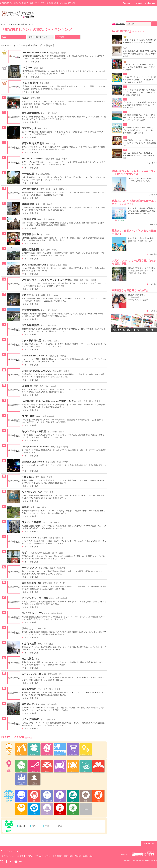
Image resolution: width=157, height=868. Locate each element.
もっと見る (153, 163)
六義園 (25, 507)
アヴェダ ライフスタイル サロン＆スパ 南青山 (47, 280)
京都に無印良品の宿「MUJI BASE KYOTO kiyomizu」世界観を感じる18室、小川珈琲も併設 (139, 54)
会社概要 (20, 856)
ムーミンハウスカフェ (34, 674)
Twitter (2, 862)
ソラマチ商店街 (30, 719)
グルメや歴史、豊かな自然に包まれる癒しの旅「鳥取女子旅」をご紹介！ (141, 241)
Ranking (128, 3)
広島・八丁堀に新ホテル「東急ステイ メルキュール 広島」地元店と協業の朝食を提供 (139, 156)
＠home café (29, 537)
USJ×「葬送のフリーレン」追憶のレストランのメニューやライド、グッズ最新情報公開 (139, 143)
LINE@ (21, 862)
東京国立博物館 (30, 310)
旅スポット (120, 24)
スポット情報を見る (32, 62)
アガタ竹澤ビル (30, 189)
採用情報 (58, 856)
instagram (11, 862)
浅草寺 (25, 98)
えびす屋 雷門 (30, 83)
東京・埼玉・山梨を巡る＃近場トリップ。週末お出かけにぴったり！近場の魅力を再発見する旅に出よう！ (141, 211)
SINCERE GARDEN (32, 159)
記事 (114, 24)
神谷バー (27, 68)
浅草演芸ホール (30, 234)
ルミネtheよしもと (32, 492)
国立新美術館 (29, 689)
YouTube (16, 862)
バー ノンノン (29, 568)
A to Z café (28, 477)
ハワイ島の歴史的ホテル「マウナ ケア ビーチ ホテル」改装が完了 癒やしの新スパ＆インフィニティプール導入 (139, 118)
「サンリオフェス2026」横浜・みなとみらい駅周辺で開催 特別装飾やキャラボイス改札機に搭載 (140, 105)
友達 (47, 826)
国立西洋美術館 (30, 325)
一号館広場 (28, 174)
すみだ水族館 (29, 644)
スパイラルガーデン (33, 613)
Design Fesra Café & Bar (36, 447)
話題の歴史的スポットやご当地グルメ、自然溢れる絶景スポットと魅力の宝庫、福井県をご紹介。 (141, 271)
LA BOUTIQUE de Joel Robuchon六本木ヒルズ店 (49, 401)
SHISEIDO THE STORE (35, 52)
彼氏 (34, 826)
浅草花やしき (29, 128)
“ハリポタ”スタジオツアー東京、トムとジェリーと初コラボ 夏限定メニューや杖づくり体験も (139, 67)
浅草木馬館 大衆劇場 (33, 143)
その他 (86, 809)
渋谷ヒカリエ (29, 628)
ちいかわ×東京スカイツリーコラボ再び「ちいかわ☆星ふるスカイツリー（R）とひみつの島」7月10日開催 (139, 130)
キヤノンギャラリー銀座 (35, 598)
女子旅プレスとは (7, 856)
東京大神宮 (28, 659)
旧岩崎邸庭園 (29, 219)
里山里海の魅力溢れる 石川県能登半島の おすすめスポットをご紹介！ (139, 297)
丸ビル (25, 553)
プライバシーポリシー (44, 856)
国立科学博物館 (30, 113)
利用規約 (29, 856)
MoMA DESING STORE (34, 356)
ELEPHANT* (29, 416)
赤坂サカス (28, 295)
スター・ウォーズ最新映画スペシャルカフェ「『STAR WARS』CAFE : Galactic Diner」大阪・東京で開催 (139, 92)
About (139, 3)
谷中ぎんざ (28, 704)
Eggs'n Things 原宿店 (34, 431)
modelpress (150, 3)
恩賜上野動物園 (30, 249)
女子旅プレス (5, 24)
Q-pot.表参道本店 (31, 340)
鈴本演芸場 (28, 204)
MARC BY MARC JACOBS (36, 371)
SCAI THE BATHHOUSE (35, 265)
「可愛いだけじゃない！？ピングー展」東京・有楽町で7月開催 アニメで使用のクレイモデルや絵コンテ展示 (139, 80)
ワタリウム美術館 (31, 522)
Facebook (6, 862)
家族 (60, 826)
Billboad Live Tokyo (33, 462)
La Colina (27, 386)
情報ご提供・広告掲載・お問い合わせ (79, 856)
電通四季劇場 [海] (31, 583)
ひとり (22, 826)
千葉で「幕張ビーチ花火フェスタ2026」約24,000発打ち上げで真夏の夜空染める (140, 41)
